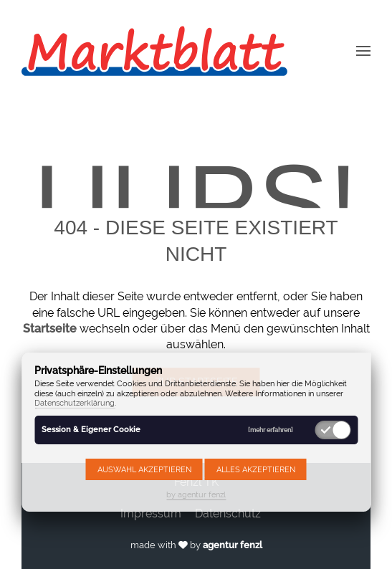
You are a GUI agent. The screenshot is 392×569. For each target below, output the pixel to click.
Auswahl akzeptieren (144, 469)
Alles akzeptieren (256, 469)
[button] (363, 50)
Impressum (151, 513)
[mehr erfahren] (271, 430)
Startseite (50, 329)
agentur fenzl (233, 545)
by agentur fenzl (196, 494)
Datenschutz (228, 513)
